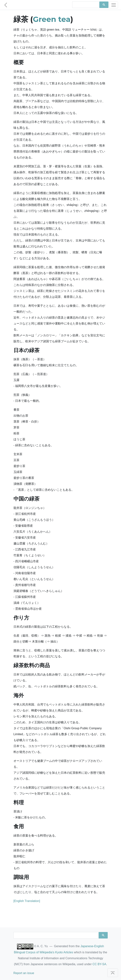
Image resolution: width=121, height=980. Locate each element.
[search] (86, 5)
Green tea (52, 19)
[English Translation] (27, 901)
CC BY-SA (99, 964)
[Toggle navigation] (114, 5)
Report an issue (24, 973)
